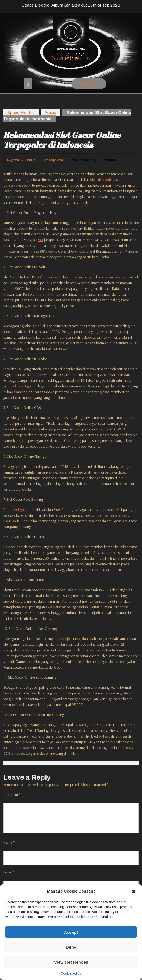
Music (51, 113)
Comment (12, 795)
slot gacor (21, 509)
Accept (71, 932)
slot (41, 240)
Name (9, 842)
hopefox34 (54, 160)
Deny (71, 947)
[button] (134, 891)
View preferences (71, 962)
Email (9, 872)
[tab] (28, 84)
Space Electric (71, 58)
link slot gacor (25, 386)
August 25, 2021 (21, 160)
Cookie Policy (71, 973)
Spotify (89, 84)
